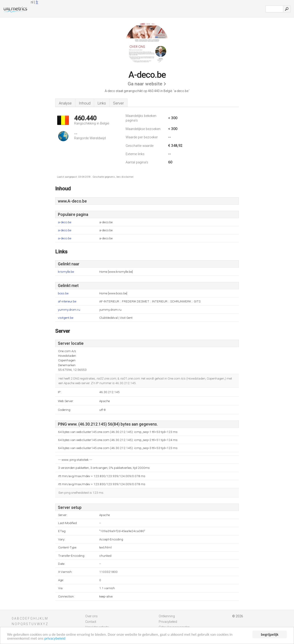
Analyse (65, 103)
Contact (91, 622)
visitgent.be (66, 318)
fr (37, 2)
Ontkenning (167, 616)
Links (102, 103)
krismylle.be (66, 272)
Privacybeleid (168, 622)
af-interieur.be (67, 301)
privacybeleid (55, 639)
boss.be (63, 293)
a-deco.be (65, 222)
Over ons (91, 616)
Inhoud (85, 103)
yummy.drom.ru (69, 310)
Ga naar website (145, 84)
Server (118, 103)
